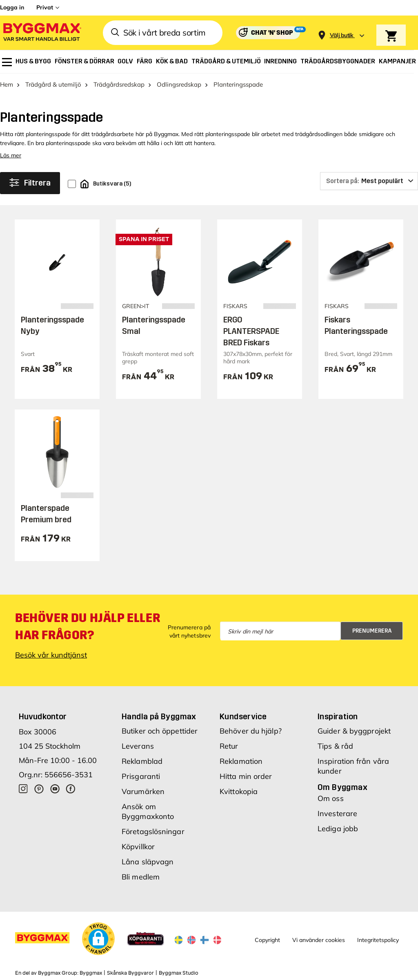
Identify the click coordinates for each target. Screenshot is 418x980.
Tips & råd (335, 746)
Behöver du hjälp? (251, 731)
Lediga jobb (338, 829)
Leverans (138, 746)
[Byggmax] (42, 33)
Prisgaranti (141, 776)
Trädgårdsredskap (119, 84)
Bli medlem (141, 877)
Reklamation (241, 761)
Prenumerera (372, 631)
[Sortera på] (369, 181)
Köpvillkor (138, 847)
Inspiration (338, 716)
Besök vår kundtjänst (51, 655)
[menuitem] (7, 62)
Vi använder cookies (319, 940)
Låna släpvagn (148, 862)
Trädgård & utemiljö (53, 84)
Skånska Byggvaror (130, 973)
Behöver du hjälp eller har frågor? (88, 626)
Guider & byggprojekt (354, 731)
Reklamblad (142, 761)
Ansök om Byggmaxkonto (148, 811)
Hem (7, 84)
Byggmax (91, 973)
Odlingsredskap (179, 84)
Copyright (267, 940)
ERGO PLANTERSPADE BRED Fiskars (251, 331)
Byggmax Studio (179, 973)
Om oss (331, 798)
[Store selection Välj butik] (342, 35)
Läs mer (11, 155)
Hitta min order (246, 776)
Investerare (337, 813)
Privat (45, 7)
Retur (229, 746)
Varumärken (143, 791)
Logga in (12, 7)
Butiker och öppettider (160, 731)
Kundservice (243, 716)
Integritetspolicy (378, 940)
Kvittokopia (239, 791)
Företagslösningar (153, 831)
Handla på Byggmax (159, 716)
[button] (98, 939)
